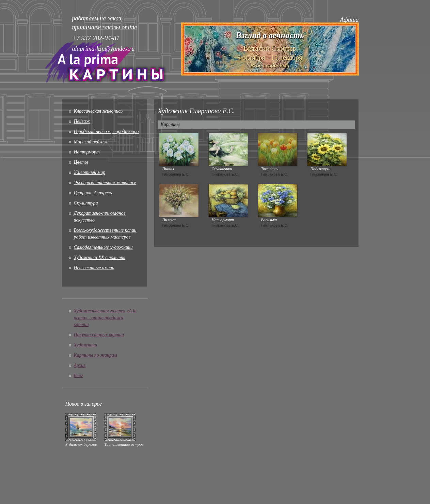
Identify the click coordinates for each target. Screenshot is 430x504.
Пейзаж (82, 121)
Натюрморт (87, 152)
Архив (80, 365)
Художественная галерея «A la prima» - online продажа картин (105, 318)
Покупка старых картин (99, 335)
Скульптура (86, 203)
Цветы (81, 162)
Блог (78, 376)
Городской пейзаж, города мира (106, 132)
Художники (86, 345)
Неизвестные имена (94, 268)
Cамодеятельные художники (103, 247)
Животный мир (90, 172)
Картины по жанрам (95, 355)
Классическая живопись (98, 111)
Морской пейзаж (91, 142)
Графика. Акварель (93, 193)
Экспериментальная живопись (105, 183)
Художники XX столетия (100, 257)
